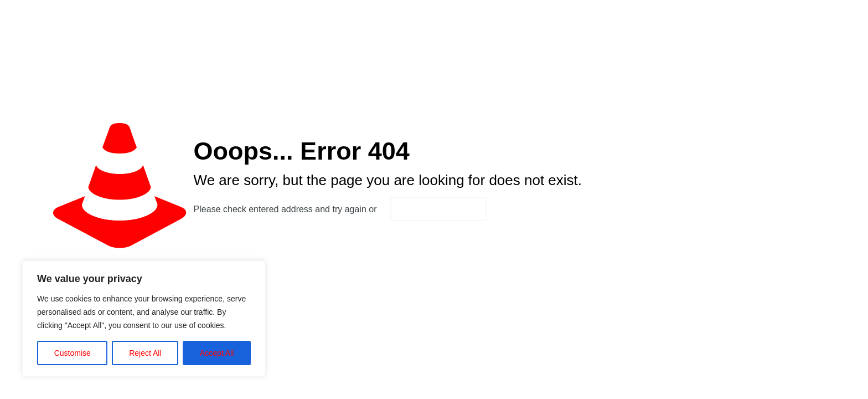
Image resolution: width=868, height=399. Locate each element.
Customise (73, 353)
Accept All (217, 353)
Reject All (145, 353)
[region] (144, 319)
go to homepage (438, 209)
